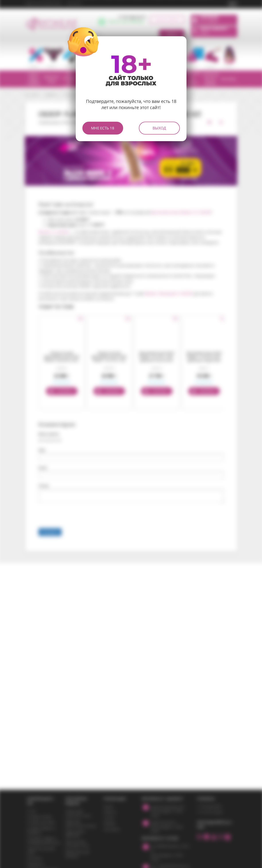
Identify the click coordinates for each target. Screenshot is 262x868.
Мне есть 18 (103, 128)
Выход (159, 128)
